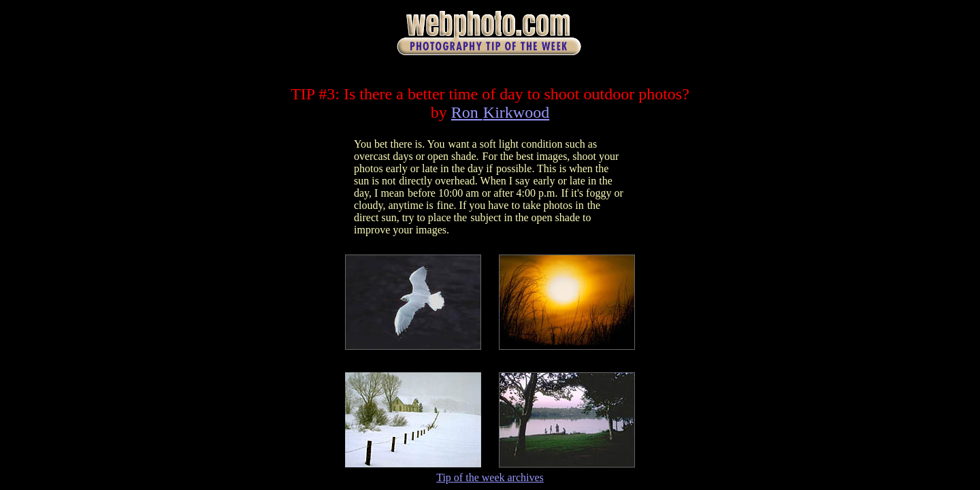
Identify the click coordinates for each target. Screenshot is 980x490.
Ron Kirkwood (500, 112)
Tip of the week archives (490, 477)
